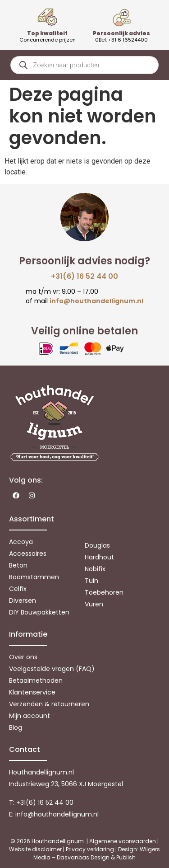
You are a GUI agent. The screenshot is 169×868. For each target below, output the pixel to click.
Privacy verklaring (90, 849)
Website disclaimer (35, 849)
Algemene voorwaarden (123, 841)
